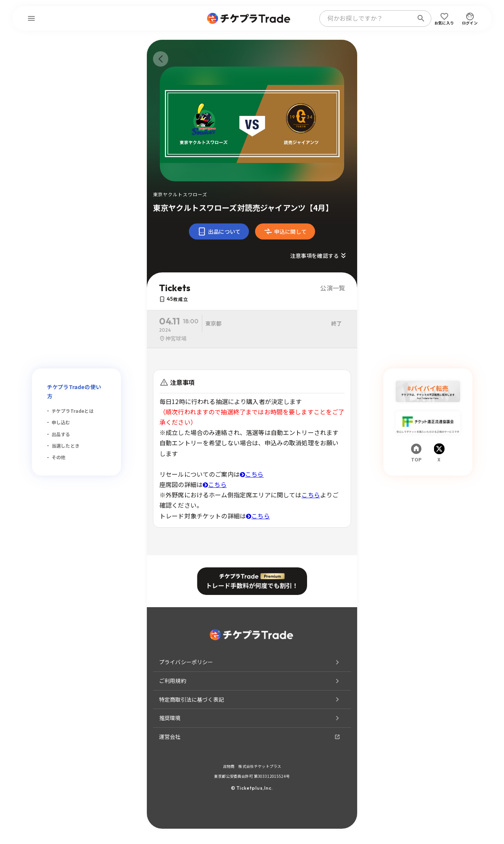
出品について (219, 231)
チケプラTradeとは (73, 411)
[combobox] (368, 18)
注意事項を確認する (319, 256)
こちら (252, 474)
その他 (59, 457)
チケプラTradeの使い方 (74, 391)
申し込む (61, 422)
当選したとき (66, 446)
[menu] (31, 18)
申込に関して (285, 231)
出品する (61, 434)
